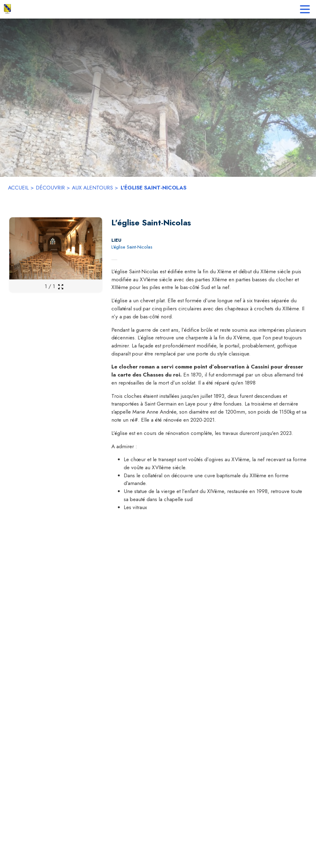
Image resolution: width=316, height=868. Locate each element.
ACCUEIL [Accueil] (18, 188)
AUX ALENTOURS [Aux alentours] (92, 188)
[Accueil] (7, 9)
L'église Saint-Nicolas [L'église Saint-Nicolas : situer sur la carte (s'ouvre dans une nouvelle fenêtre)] (132, 247)
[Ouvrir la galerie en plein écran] (61, 287)
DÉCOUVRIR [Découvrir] (50, 188)
